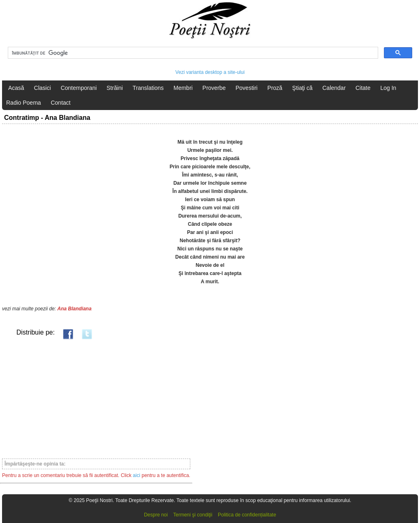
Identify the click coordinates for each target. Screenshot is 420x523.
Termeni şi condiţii (193, 515)
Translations (148, 88)
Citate (363, 88)
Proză (275, 88)
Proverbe (214, 88)
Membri (183, 88)
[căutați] (192, 53)
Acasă (16, 88)
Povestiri (247, 88)
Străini (115, 88)
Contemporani (79, 88)
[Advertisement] (96, 399)
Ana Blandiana (74, 309)
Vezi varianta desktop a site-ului (210, 72)
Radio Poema (24, 103)
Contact (61, 103)
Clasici (42, 88)
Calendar (334, 88)
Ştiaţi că (302, 88)
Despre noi (156, 515)
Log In (388, 88)
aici (137, 475)
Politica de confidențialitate (247, 515)
